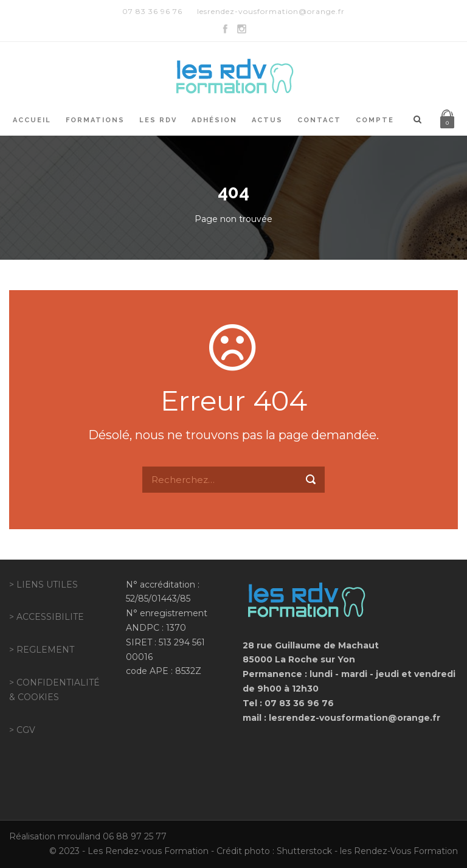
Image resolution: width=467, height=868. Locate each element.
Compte (375, 120)
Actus (267, 120)
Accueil (32, 120)
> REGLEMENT (42, 650)
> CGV (22, 730)
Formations (95, 120)
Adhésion (214, 120)
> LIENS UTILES (43, 585)
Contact (319, 120)
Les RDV (158, 120)
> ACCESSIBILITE (47, 617)
